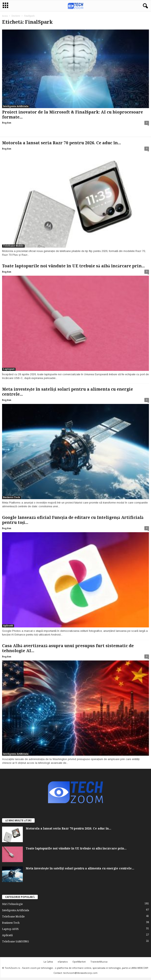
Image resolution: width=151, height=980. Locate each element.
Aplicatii (8, 626)
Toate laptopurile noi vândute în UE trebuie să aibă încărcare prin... (73, 266)
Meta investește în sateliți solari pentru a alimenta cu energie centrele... (80, 868)
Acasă (5, 16)
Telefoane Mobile (13, 246)
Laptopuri (9, 369)
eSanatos (63, 962)
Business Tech (12, 497)
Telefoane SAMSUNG (15, 941)
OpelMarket (79, 962)
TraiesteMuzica (99, 962)
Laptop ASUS (10, 929)
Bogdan (7, 123)
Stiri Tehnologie (12, 904)
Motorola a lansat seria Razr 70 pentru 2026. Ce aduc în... (61, 143)
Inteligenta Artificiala (16, 106)
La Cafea (48, 962)
